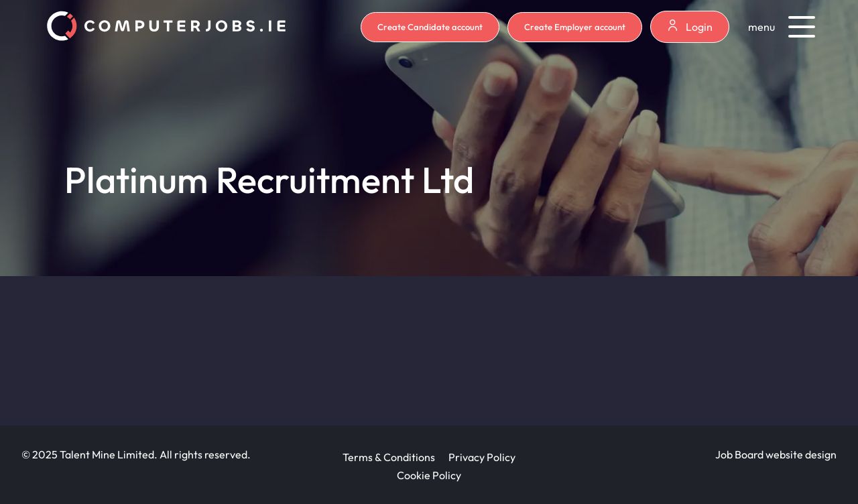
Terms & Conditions (389, 457)
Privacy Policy (482, 457)
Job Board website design (776, 454)
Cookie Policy (429, 475)
